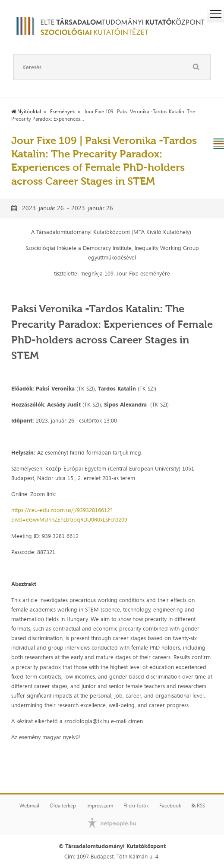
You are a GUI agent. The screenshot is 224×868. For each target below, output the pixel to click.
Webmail (29, 806)
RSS (198, 806)
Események (63, 112)
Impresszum (100, 806)
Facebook (170, 806)
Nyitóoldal (26, 112)
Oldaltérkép (63, 806)
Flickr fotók (136, 806)
